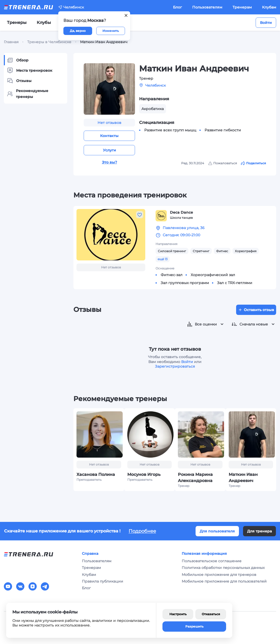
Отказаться (211, 614)
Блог (177, 7)
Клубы (44, 22)
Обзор (18, 60)
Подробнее (142, 531)
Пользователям (207, 7)
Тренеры (17, 22)
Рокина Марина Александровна (195, 478)
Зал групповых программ (185, 283)
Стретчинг (201, 251)
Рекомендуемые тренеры (28, 94)
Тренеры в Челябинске (49, 42)
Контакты (109, 136)
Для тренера (259, 531)
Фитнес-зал (172, 275)
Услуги (109, 150)
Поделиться (253, 163)
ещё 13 (163, 259)
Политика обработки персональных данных (223, 568)
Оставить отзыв (256, 310)
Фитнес (222, 251)
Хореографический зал (213, 275)
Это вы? (109, 162)
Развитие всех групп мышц (170, 130)
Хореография (246, 251)
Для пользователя (217, 531)
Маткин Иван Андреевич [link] (104, 42)
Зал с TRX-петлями (235, 283)
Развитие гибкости (223, 130)
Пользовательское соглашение (212, 561)
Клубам (269, 7)
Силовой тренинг (172, 251)
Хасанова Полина (96, 474)
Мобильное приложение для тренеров (219, 575)
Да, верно (78, 31)
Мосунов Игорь (144, 474)
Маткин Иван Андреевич (243, 478)
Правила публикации (103, 581)
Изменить (111, 31)
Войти (266, 23)
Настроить (178, 614)
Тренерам (242, 7)
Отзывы (19, 81)
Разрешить (194, 626)
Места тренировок (30, 70)
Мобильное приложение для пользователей (224, 581)
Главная (11, 42)
